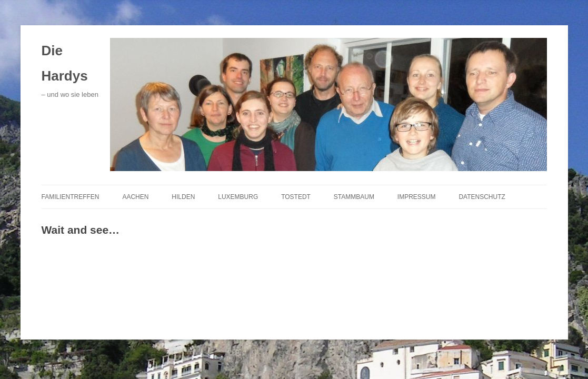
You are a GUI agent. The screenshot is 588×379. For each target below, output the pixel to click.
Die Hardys (65, 63)
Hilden (183, 197)
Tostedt (296, 197)
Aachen (135, 197)
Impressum (417, 197)
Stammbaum (354, 197)
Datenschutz (482, 197)
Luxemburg (238, 197)
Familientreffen (71, 197)
